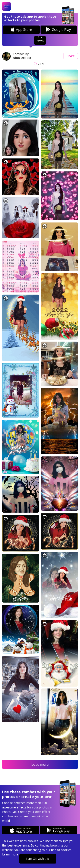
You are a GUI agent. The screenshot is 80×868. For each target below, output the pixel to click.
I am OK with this (38, 859)
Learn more (10, 854)
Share (71, 56)
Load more (40, 764)
